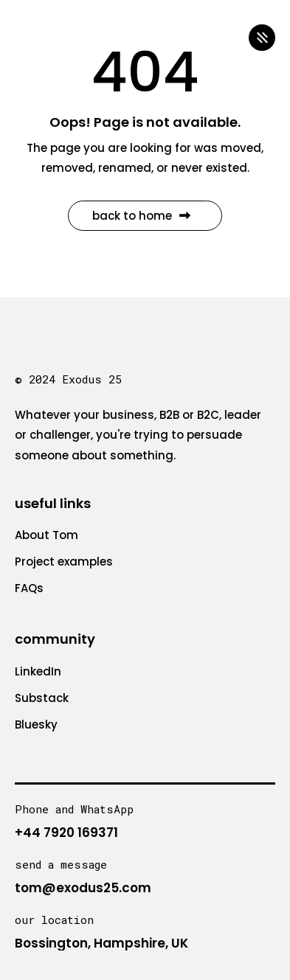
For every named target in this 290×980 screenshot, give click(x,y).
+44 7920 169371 (66, 833)
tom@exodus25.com (83, 888)
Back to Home (141, 216)
